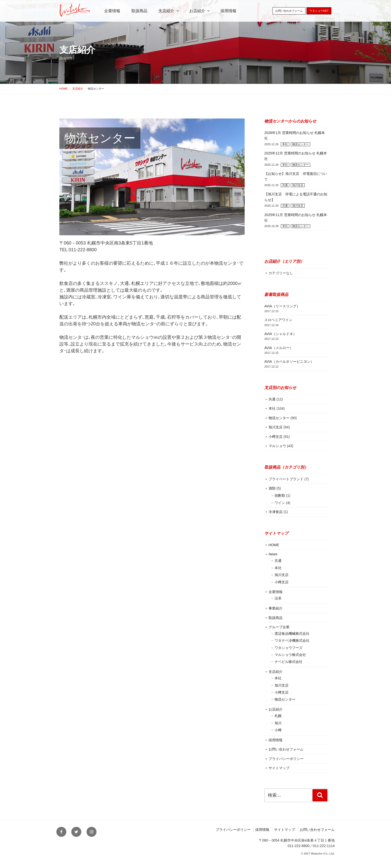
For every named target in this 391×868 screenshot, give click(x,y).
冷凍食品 (276, 512)
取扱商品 (139, 11)
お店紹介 (200, 11)
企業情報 (112, 11)
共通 (285, 185)
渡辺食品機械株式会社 (292, 633)
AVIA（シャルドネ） (280, 334)
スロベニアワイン (278, 320)
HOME (274, 545)
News (273, 554)
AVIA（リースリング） (282, 306)
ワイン (280, 503)
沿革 (278, 598)
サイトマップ (279, 768)
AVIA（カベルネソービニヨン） (289, 362)
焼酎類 (280, 496)
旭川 (278, 723)
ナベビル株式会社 (289, 662)
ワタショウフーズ (289, 648)
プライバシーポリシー (286, 759)
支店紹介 (77, 50)
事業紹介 (276, 608)
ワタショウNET (319, 11)
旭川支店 (298, 185)
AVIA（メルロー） (279, 348)
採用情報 (228, 11)
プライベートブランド (286, 479)
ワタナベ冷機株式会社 (292, 640)
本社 (285, 144)
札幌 (278, 716)
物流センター (300, 144)
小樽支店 (276, 437)
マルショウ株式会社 (290, 655)
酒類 (272, 488)
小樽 (278, 730)
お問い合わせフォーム (289, 11)
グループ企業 (279, 627)
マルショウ (277, 446)
